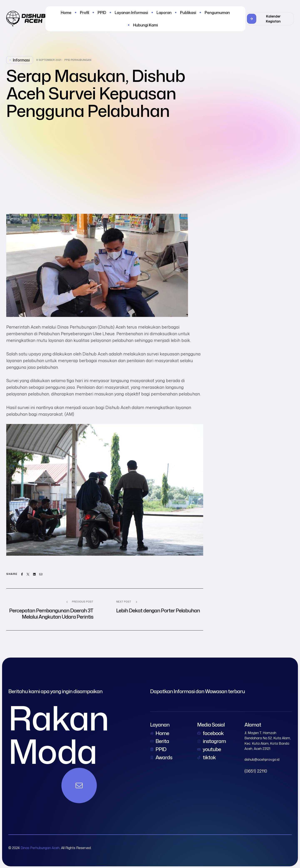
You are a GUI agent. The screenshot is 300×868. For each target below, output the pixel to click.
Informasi (21, 60)
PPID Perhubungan (78, 60)
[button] (270, 19)
